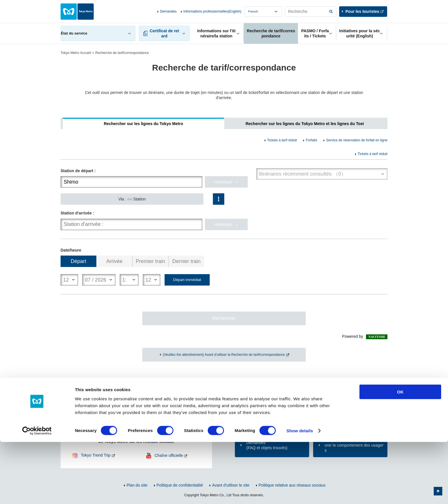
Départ (79, 261)
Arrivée (114, 261)
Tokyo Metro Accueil (76, 53)
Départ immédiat (187, 280)
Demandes (168, 11)
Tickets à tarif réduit (282, 140)
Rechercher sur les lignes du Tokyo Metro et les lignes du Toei (305, 124)
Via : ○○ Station (132, 199)
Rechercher (224, 318)
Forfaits (311, 140)
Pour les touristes (362, 11)
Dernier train (186, 261)
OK (400, 454)
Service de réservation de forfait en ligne (357, 140)
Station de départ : (78, 171)
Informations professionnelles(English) (212, 11)
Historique (223, 182)
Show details (300, 493)
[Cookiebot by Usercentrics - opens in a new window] (37, 493)
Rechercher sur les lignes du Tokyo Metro (143, 124)
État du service (74, 33)
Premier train (150, 261)
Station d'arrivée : (77, 213)
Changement (219, 199)
